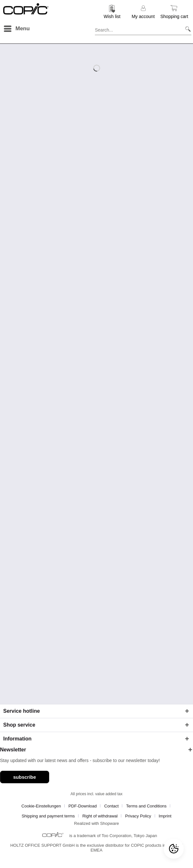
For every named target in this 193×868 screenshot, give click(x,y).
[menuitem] (112, 11)
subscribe (25, 777)
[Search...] (143, 29)
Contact (111, 806)
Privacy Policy (138, 816)
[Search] (185, 29)
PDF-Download (83, 806)
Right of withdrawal (100, 816)
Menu (17, 28)
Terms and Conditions (146, 806)
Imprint (165, 816)
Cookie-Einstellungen (41, 806)
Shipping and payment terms (48, 816)
